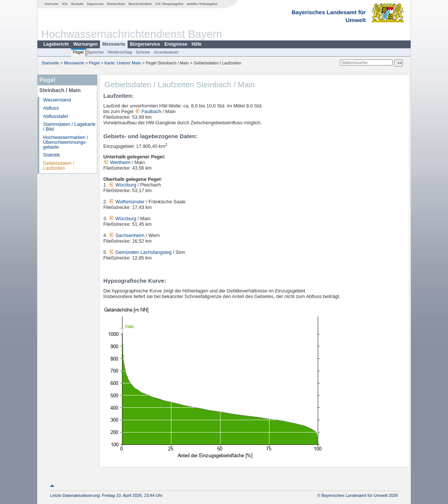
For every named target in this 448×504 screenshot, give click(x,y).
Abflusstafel (55, 116)
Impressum (95, 4)
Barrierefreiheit (140, 4)
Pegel (78, 52)
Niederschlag (120, 52)
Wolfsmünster (127, 202)
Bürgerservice (145, 44)
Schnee (143, 52)
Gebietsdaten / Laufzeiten (59, 166)
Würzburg (122, 185)
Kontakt (77, 4)
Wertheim (117, 162)
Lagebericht (56, 44)
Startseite (51, 4)
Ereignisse (176, 44)
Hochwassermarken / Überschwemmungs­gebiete (65, 142)
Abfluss (51, 108)
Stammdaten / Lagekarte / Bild (69, 127)
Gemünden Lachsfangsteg (140, 252)
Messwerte (114, 44)
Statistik (51, 155)
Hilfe (196, 44)
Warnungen (86, 44)
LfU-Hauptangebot (169, 4)
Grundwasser (166, 52)
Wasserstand (57, 100)
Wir (65, 4)
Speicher (95, 52)
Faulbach (148, 111)
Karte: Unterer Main (123, 63)
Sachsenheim (127, 235)
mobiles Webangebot (202, 4)
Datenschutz (116, 4)
